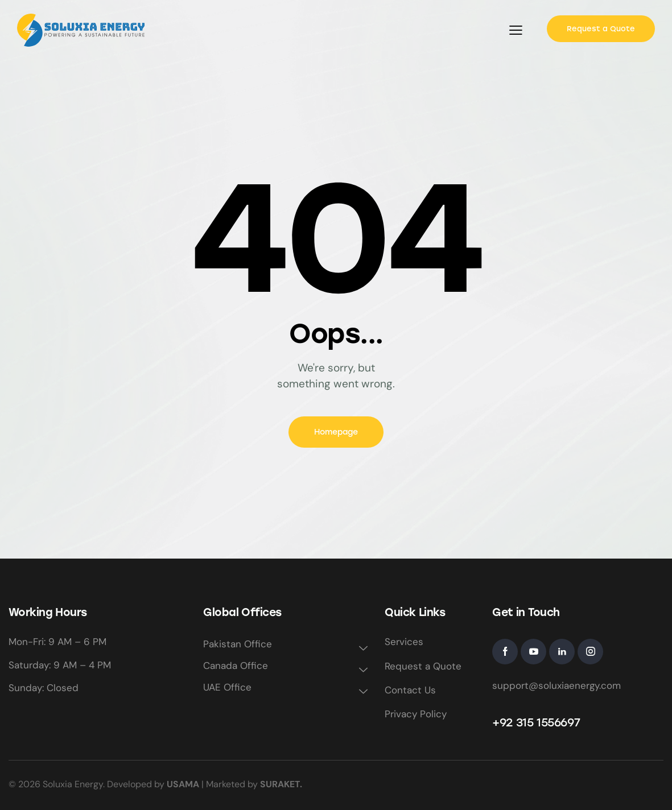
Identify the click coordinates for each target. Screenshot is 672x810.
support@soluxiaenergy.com (556, 685)
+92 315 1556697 (536, 722)
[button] (516, 30)
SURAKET (280, 784)
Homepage (336, 432)
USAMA (183, 784)
